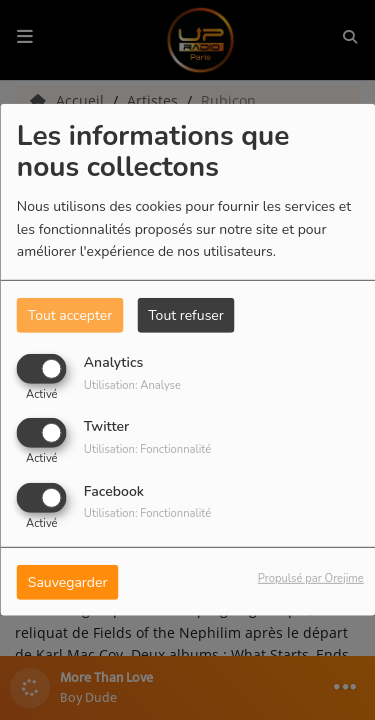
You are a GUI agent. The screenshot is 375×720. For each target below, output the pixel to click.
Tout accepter (70, 315)
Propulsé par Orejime (311, 577)
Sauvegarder (68, 581)
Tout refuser (186, 315)
